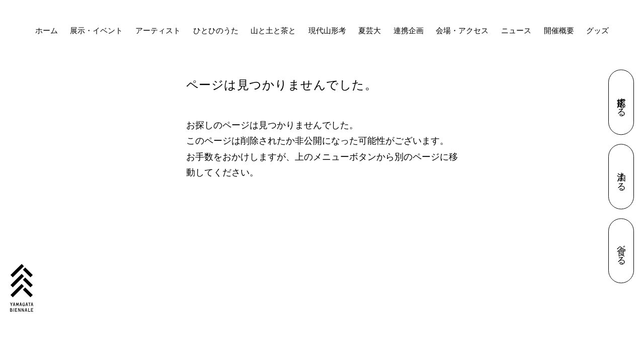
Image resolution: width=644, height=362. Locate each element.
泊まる (621, 177)
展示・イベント (96, 30)
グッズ (597, 30)
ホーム (47, 30)
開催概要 (559, 30)
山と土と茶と (273, 30)
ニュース (516, 30)
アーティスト (158, 30)
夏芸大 (370, 30)
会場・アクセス (462, 30)
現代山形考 (327, 30)
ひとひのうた (216, 30)
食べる (621, 251)
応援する (621, 102)
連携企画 (409, 30)
